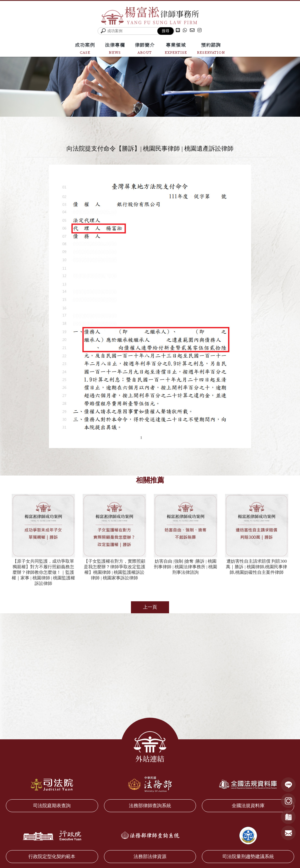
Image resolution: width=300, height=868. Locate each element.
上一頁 (150, 608)
